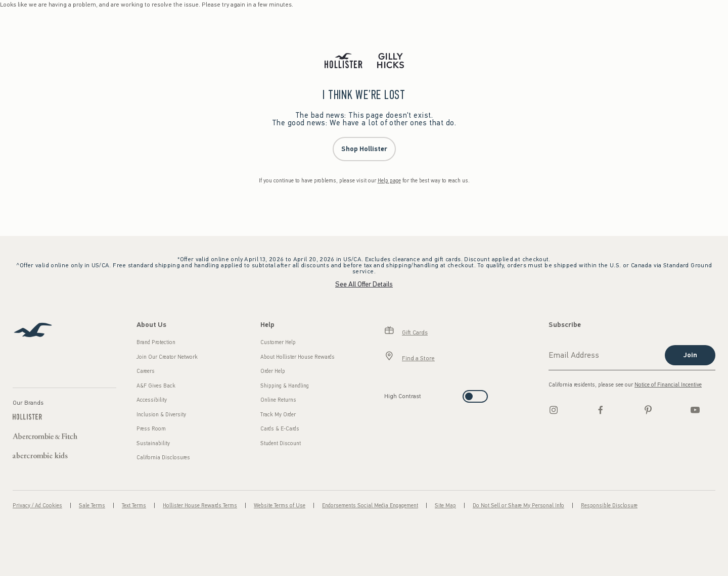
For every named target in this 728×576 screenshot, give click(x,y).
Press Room (151, 429)
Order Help (273, 371)
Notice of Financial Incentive (668, 385)
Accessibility (152, 400)
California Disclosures (163, 458)
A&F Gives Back (156, 386)
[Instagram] (554, 410)
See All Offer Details (364, 284)
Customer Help (278, 342)
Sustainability (153, 443)
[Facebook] (601, 410)
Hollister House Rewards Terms (200, 506)
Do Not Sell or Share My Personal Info (518, 506)
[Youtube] (695, 410)
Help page (389, 181)
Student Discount (281, 443)
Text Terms (134, 506)
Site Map (445, 506)
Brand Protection (156, 342)
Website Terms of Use (280, 506)
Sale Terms (92, 506)
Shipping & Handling (285, 386)
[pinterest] (648, 410)
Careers (146, 371)
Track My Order (278, 415)
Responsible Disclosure (609, 506)
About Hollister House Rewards (298, 357)
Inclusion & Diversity (161, 415)
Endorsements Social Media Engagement (370, 506)
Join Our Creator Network (167, 357)
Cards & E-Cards (280, 429)
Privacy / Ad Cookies (37, 506)
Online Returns (278, 400)
